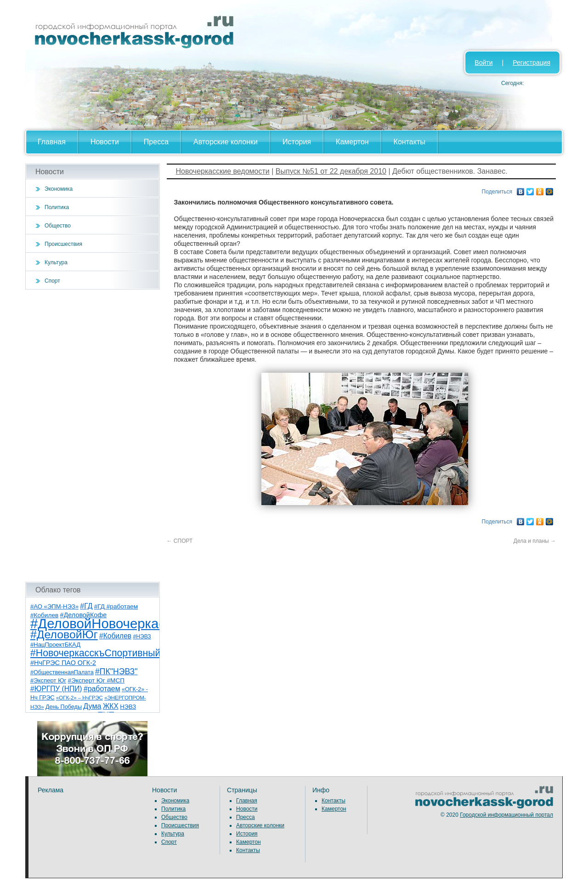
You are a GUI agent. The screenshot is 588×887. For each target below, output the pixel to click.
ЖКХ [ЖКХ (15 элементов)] (111, 706)
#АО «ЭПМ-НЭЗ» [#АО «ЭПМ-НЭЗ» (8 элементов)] (54, 606)
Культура (56, 262)
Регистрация (531, 63)
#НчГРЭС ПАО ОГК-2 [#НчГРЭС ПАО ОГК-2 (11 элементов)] (63, 663)
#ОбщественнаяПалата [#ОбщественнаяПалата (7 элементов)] (62, 672)
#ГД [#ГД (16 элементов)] (86, 606)
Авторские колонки (226, 142)
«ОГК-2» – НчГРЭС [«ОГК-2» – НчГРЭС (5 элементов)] (79, 698)
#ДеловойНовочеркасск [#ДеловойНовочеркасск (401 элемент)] (104, 623)
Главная (52, 142)
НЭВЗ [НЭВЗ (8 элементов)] (128, 707)
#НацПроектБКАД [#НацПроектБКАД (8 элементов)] (55, 645)
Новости (105, 142)
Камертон (352, 142)
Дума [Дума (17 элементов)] (92, 706)
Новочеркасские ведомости (223, 171)
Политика (57, 207)
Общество (58, 226)
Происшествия (63, 244)
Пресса (156, 142)
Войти (483, 63)
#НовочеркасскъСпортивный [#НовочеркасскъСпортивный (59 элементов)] (96, 653)
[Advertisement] (93, 436)
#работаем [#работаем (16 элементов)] (102, 689)
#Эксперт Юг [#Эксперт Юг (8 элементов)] (48, 680)
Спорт (52, 281)
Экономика (59, 189)
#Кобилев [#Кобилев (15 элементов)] (115, 636)
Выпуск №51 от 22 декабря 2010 (331, 171)
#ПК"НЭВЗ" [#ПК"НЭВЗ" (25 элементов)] (116, 671)
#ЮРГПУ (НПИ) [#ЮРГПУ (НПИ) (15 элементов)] (56, 689)
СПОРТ (180, 541)
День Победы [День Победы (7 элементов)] (64, 707)
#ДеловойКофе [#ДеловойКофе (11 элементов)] (84, 615)
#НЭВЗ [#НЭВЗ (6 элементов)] (142, 637)
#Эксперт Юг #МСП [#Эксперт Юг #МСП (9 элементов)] (96, 680)
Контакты (410, 142)
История (297, 142)
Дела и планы (535, 541)
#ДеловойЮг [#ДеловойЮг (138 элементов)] (64, 634)
